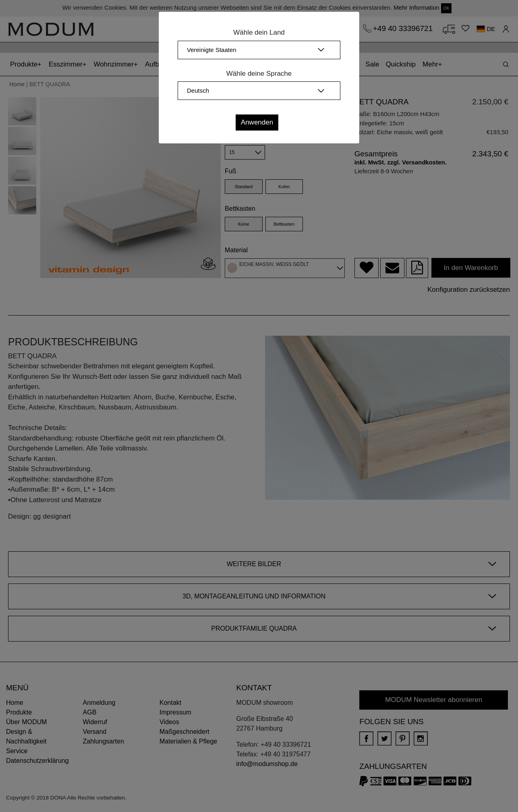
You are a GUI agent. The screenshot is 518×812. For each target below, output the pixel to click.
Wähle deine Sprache (259, 74)
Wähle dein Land (259, 32)
